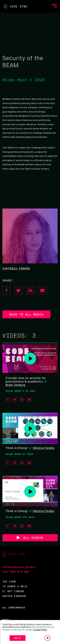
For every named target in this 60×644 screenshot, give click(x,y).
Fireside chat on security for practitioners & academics (26, 380)
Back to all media (26, 314)
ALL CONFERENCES (14, 608)
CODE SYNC (15, 6)
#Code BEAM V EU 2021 (21, 391)
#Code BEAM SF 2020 (19, 454)
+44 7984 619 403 (16, 572)
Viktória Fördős (16, 268)
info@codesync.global (19, 567)
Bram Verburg (15, 385)
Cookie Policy (40, 630)
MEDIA (6, 620)
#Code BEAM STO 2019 (20, 517)
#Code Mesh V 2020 (24, 80)
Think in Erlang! (17, 448)
